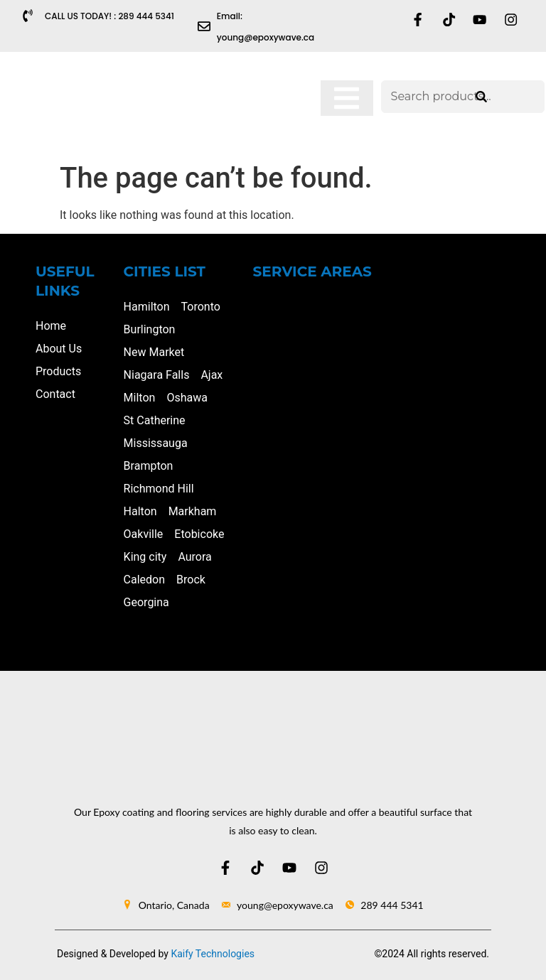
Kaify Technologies (213, 954)
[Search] (481, 97)
